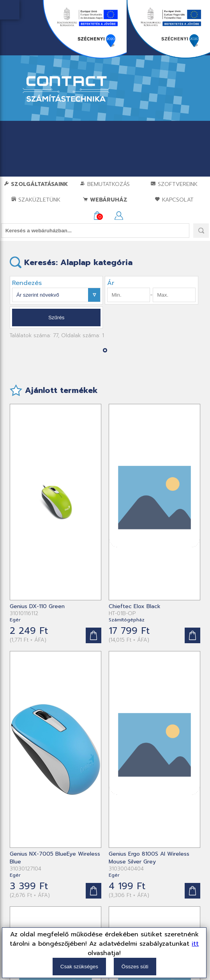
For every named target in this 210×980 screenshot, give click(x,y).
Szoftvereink (174, 184)
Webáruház (105, 200)
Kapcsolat (174, 200)
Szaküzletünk (36, 200)
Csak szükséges (79, 967)
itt (195, 944)
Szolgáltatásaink (36, 184)
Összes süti (135, 967)
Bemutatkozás (105, 184)
